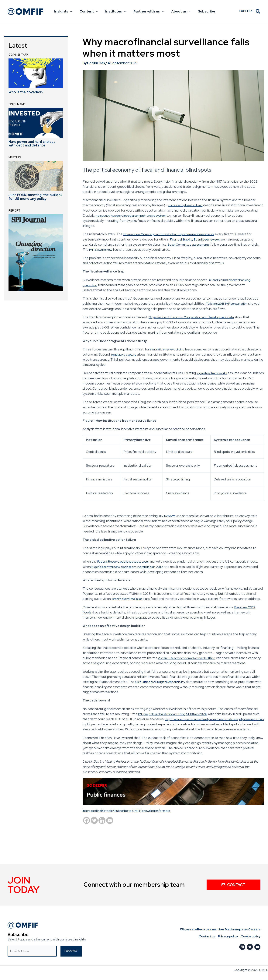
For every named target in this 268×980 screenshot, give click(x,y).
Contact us (209, 936)
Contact (233, 885)
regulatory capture (125, 354)
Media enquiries (235, 929)
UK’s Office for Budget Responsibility (163, 682)
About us (176, 11)
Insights (63, 11)
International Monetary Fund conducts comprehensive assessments (173, 234)
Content (87, 11)
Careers (255, 929)
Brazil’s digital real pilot (128, 599)
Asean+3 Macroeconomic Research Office (189, 658)
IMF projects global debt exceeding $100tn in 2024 (175, 714)
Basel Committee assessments (191, 244)
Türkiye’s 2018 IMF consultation (229, 304)
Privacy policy (229, 936)
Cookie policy (251, 936)
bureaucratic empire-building (166, 349)
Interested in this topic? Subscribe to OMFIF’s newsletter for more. (132, 816)
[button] (70, 11)
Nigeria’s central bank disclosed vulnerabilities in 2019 (141, 567)
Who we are (183, 929)
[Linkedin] (102, 826)
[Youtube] (257, 947)
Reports (170, 516)
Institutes (113, 11)
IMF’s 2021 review (114, 250)
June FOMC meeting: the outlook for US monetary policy (36, 197)
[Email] (110, 826)
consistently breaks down (187, 205)
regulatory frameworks (213, 373)
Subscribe (200, 11)
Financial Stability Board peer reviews (197, 239)
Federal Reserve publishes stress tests (126, 561)
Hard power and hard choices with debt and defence (32, 144)
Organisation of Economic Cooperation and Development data (194, 317)
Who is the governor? (26, 92)
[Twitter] (94, 826)
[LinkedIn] (242, 947)
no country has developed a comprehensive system (153, 216)
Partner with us (145, 11)
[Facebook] (86, 826)
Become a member (208, 929)
